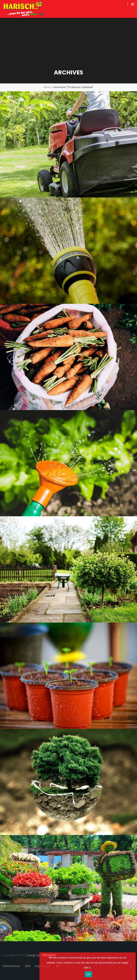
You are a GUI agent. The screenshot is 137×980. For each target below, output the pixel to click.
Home (47, 87)
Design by (34, 955)
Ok (88, 974)
